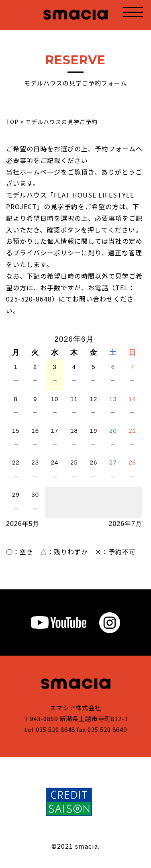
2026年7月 (126, 524)
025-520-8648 (29, 299)
